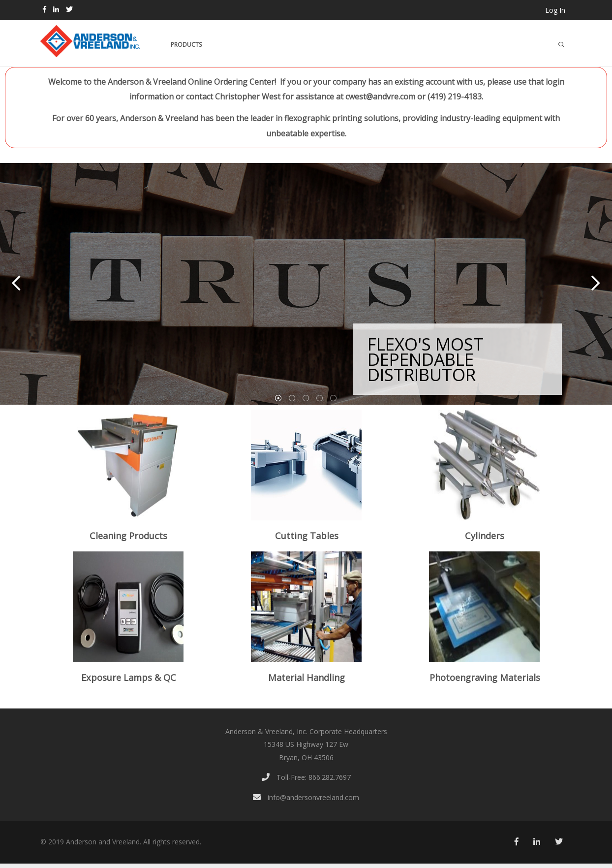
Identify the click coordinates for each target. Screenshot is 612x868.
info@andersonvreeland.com (306, 797)
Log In (555, 10)
